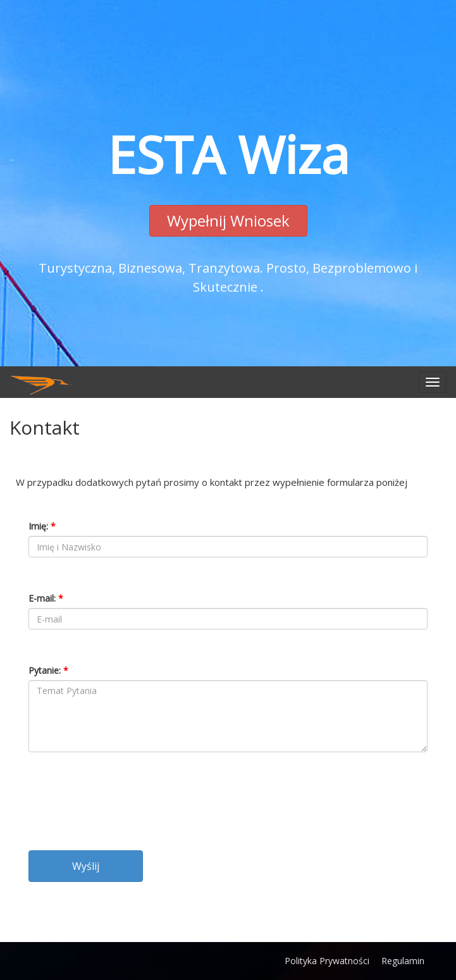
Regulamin (403, 961)
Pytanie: (48, 670)
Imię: (42, 526)
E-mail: (46, 598)
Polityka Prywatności (327, 961)
